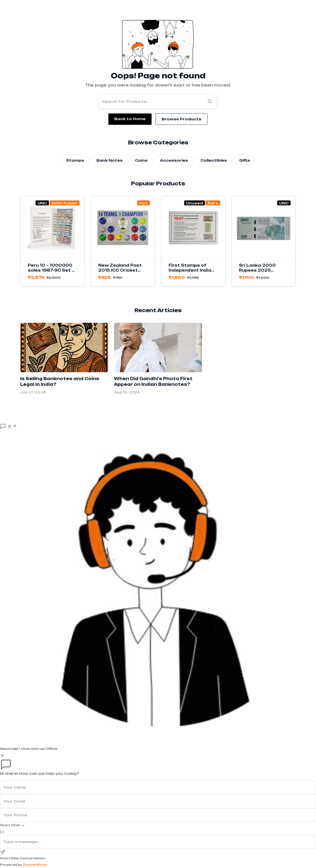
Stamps (75, 160)
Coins (141, 160)
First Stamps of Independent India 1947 (190, 270)
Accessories (174, 160)
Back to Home (130, 119)
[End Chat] (2, 832)
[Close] (2, 755)
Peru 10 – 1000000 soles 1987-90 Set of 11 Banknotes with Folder (52, 273)
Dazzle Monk (35, 865)
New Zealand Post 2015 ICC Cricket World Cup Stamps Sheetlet (120, 273)
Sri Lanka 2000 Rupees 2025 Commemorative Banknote (259, 273)
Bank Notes (110, 160)
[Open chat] (8, 426)
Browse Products (182, 119)
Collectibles (214, 160)
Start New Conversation (23, 858)
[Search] (210, 102)
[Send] (2, 852)
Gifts (245, 160)
